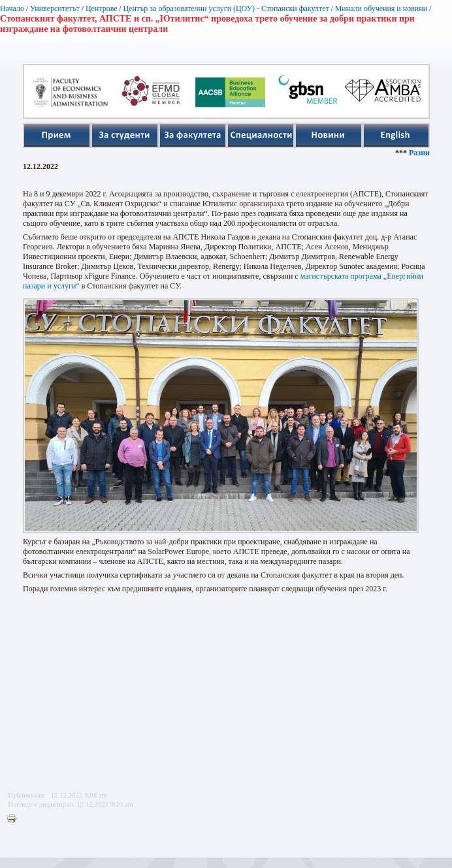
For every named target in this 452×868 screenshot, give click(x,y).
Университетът (55, 8)
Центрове (102, 8)
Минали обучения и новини (381, 8)
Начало (12, 8)
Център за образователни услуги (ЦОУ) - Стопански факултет (226, 8)
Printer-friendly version (15, 819)
